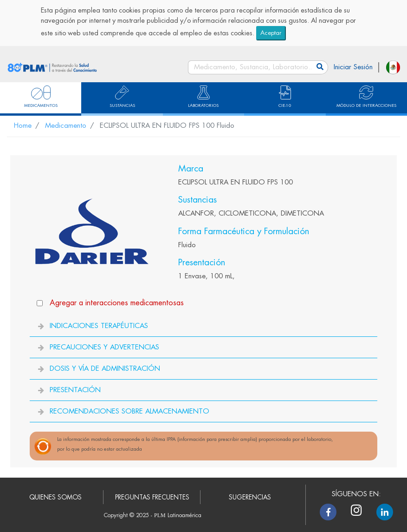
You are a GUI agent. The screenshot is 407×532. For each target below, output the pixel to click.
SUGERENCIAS (250, 497)
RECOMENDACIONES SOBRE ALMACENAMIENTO (129, 411)
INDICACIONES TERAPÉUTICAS (99, 326)
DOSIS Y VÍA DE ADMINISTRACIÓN (105, 369)
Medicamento (66, 126)
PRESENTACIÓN (75, 390)
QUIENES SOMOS (55, 497)
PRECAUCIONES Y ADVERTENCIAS (104, 347)
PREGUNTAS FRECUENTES (152, 497)
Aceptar (271, 33)
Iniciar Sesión (353, 67)
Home (23, 126)
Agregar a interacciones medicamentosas (117, 303)
